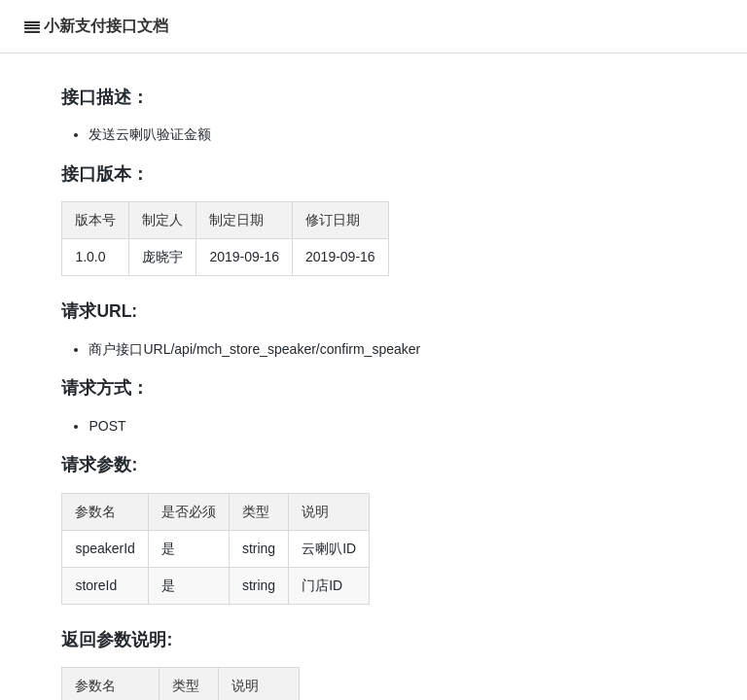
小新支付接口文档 (106, 26)
